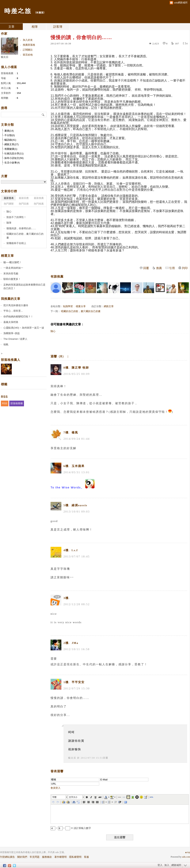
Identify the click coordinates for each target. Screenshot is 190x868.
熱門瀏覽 (9, 204)
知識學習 (68, 306)
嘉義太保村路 (11, 322)
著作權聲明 (61, 857)
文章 (11, 27)
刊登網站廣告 (7, 857)
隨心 (53, 331)
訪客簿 (58, 27)
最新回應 (24, 198)
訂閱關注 (28, 50)
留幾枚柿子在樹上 (16, 243)
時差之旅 (17, 11)
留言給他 (28, 55)
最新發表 (9, 198)
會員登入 (55, 788)
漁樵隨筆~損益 (12, 333)
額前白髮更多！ (12, 279)
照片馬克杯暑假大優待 (16, 305)
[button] (60, 797)
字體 (54, 797)
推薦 (159, 268)
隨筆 (9, 223)
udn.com (186, 857)
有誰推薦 (57, 277)
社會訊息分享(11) (14, 153)
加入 (167, 865)
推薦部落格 (29, 45)
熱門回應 (24, 204)
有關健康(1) (11, 149)
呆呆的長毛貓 (11, 274)
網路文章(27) (11, 144)
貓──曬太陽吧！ (13, 262)
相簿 (35, 27)
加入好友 (28, 40)
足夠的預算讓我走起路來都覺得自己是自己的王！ (24, 287)
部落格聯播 (17, 403)
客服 (86, 857)
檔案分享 (81, 306)
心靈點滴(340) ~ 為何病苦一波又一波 (24, 328)
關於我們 (22, 857)
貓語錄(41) (10, 140)
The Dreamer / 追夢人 (15, 339)
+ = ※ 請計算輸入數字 (71, 828)
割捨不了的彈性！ (16, 217)
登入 (160, 865)
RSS (5, 403)
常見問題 (35, 857)
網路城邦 (176, 865)
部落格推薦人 (11, 360)
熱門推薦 (39, 204)
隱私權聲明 (75, 857)
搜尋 (43, 115)
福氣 (6, 344)
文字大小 (73, 797)
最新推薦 (39, 198)
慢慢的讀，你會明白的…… (21, 228)
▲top (187, 852)
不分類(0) (10, 135)
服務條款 (47, 857)
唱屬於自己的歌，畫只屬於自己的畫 (81, 311)
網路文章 (109, 306)
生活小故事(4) (12, 163)
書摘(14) (9, 131)
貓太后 (72, 758)
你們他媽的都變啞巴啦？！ (18, 317)
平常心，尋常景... (13, 311)
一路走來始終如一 (13, 268)
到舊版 (40, 12)
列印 (185, 268)
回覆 (146, 268)
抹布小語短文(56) (14, 158)
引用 (172, 268)
